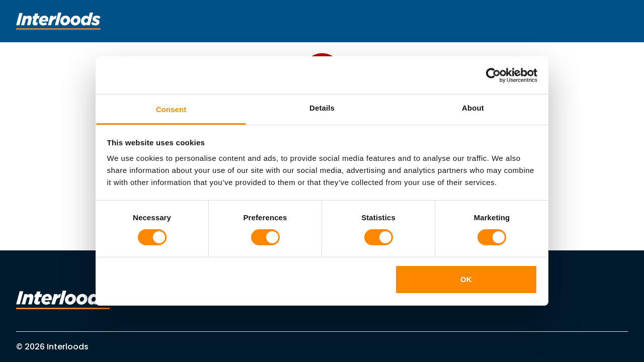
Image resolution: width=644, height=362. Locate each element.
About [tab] (473, 108)
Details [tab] (322, 108)
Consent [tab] (171, 109)
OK (466, 279)
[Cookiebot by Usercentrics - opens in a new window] (493, 75)
